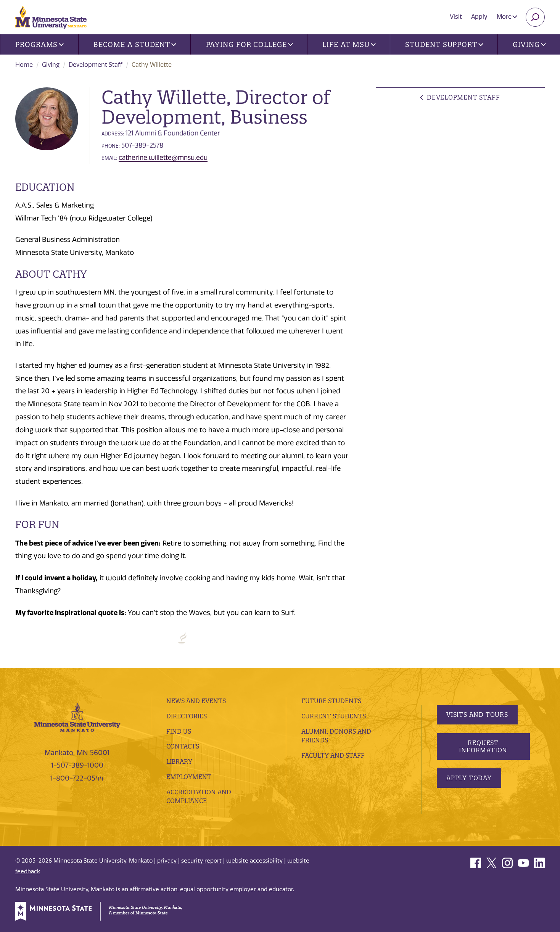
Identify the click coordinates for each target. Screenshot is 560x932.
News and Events (196, 701)
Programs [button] (39, 44)
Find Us (179, 731)
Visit (456, 17)
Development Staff (96, 65)
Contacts (183, 746)
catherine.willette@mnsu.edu (163, 158)
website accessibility (254, 861)
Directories (187, 716)
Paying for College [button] (249, 44)
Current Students (334, 716)
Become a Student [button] (135, 44)
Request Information (483, 746)
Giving (51, 65)
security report (201, 861)
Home (24, 65)
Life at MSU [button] (349, 44)
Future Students (331, 701)
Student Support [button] (444, 44)
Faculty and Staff (333, 755)
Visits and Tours (477, 715)
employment (189, 777)
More (507, 17)
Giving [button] (529, 44)
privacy (167, 861)
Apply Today (469, 778)
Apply (479, 17)
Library (179, 761)
